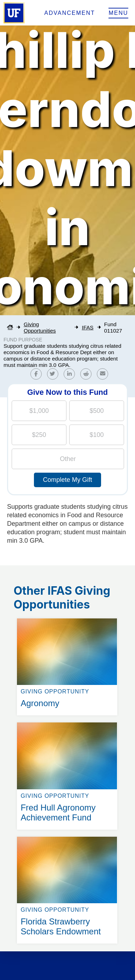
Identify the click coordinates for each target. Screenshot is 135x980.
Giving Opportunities (40, 327)
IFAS (87, 327)
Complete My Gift (67, 480)
